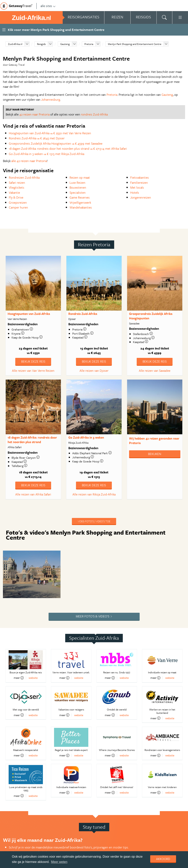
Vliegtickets (17, 187)
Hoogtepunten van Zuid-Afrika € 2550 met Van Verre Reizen (50, 133)
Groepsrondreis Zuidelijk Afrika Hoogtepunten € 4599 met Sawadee (56, 143)
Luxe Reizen (77, 183)
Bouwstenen (78, 187)
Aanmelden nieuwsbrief (28, 828)
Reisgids (41, 44)
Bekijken (155, 454)
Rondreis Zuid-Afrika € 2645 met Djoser (37, 138)
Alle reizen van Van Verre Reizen (33, 371)
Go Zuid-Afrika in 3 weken (86, 437)
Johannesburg (51, 99)
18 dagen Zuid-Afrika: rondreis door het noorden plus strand (32, 440)
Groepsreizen (18, 202)
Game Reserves (80, 197)
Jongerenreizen (141, 197)
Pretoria (89, 44)
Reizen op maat (80, 177)
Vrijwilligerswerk (80, 202)
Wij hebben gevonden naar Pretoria (154, 441)
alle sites (48, 6)
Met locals (137, 187)
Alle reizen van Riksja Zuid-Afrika (94, 494)
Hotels (135, 193)
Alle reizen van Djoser (94, 371)
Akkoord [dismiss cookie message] (163, 859)
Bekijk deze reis (33, 361)
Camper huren (18, 207)
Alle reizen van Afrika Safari (33, 494)
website (33, 640)
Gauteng (65, 44)
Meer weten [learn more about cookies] (59, 862)
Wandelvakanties (81, 207)
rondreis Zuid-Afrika (94, 114)
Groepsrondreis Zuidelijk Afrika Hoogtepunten (151, 316)
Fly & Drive (16, 197)
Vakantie (14, 193)
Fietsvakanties (140, 177)
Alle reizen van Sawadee (155, 371)
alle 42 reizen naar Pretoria (29, 161)
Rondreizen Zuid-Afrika (24, 177)
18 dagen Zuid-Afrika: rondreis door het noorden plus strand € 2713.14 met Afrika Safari (68, 149)
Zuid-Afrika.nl (15, 44)
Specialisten (78, 193)
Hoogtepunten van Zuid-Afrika (29, 314)
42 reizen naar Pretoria (34, 114)
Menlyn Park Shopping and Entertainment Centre (135, 44)
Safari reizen (17, 183)
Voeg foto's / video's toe (94, 521)
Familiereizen (139, 183)
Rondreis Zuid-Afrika (83, 314)
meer (19, 640)
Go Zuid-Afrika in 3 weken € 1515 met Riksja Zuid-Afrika (47, 154)
